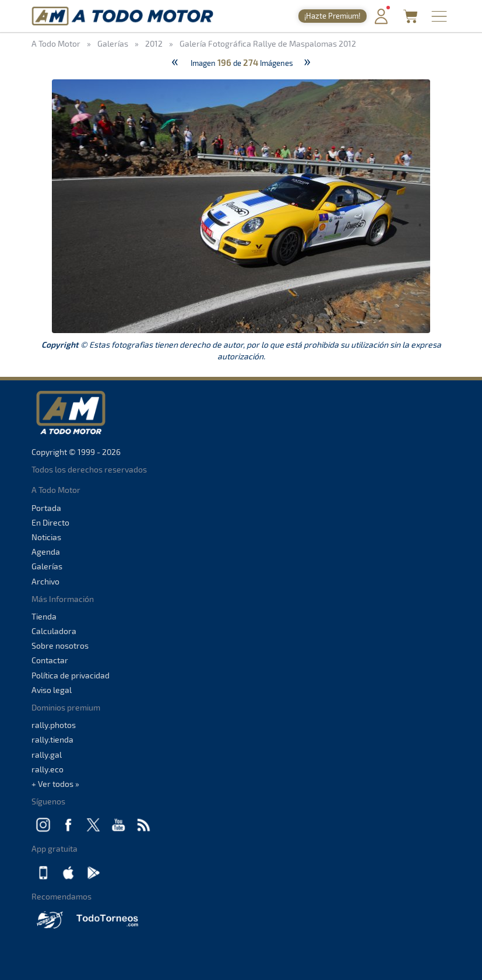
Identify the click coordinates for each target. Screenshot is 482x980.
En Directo (50, 522)
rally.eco (48, 769)
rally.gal (47, 755)
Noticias (46, 537)
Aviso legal (52, 690)
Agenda (46, 552)
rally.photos (54, 725)
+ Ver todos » (55, 784)
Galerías (47, 566)
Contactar (50, 660)
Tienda (44, 616)
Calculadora (54, 631)
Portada (46, 508)
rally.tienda (52, 739)
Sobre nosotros (60, 645)
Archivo (45, 581)
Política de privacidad (71, 675)
